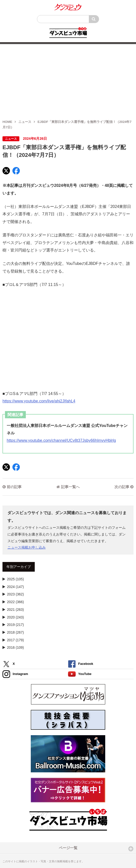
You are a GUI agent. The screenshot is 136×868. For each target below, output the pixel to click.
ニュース (25, 122)
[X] (6, 171)
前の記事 (12, 487)
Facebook (81, 664)
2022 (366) (15, 602)
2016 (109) (15, 647)
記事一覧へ (68, 487)
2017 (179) (15, 640)
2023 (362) (15, 594)
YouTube (80, 674)
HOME (7, 122)
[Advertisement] (68, 79)
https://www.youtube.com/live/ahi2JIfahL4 (39, 401)
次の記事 (124, 487)
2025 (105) (15, 579)
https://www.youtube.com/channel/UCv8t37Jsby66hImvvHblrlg (61, 440)
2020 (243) (15, 617)
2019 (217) (15, 625)
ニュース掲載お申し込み (27, 547)
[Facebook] (16, 171)
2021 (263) (15, 610)
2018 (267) (15, 632)
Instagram (15, 674)
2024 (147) (15, 587)
